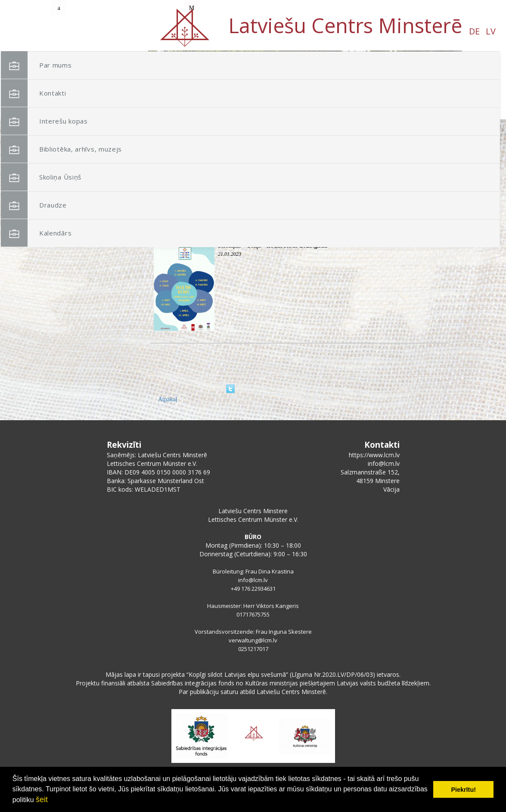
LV (95, 31)
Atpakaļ (168, 399)
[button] (436, 107)
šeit (42, 800)
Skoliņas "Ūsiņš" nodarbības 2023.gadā (273, 245)
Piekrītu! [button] (463, 790)
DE (79, 31)
